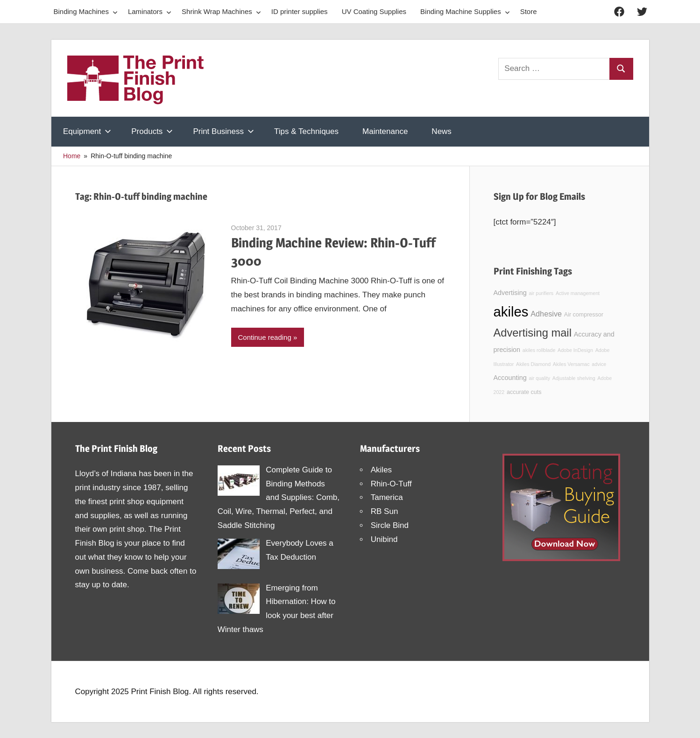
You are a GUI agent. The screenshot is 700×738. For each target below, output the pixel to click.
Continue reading (265, 337)
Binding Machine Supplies (465, 11)
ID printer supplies (300, 11)
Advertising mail (533, 333)
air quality (539, 378)
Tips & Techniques (306, 131)
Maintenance (385, 131)
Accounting (510, 378)
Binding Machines (86, 11)
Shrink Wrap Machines (221, 11)
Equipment (87, 131)
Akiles (381, 470)
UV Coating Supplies (374, 11)
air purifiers (541, 293)
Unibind (384, 539)
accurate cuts (524, 392)
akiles (511, 312)
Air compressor (584, 315)
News (442, 131)
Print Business (223, 131)
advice (599, 364)
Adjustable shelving (574, 378)
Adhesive (546, 314)
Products (152, 131)
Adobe (605, 378)
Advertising (510, 293)
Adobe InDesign (575, 350)
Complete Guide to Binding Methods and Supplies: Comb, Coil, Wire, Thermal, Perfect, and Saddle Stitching (279, 498)
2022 (499, 392)
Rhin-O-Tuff (391, 484)
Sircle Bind (390, 525)
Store (529, 11)
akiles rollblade (539, 350)
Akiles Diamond (533, 364)
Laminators (150, 11)
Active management (578, 293)
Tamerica (387, 497)
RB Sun (385, 511)
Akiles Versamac (571, 364)
